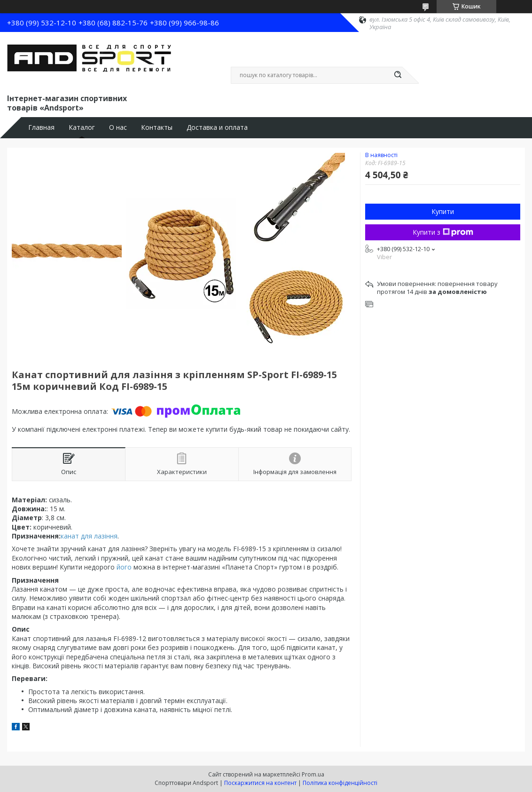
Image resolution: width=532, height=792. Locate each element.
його (124, 567)
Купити (443, 211)
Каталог (82, 127)
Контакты (157, 127)
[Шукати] (398, 75)
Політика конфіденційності (340, 783)
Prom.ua (313, 774)
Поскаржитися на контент (260, 783)
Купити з (443, 232)
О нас (118, 127)
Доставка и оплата (217, 127)
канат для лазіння (89, 536)
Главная (41, 127)
